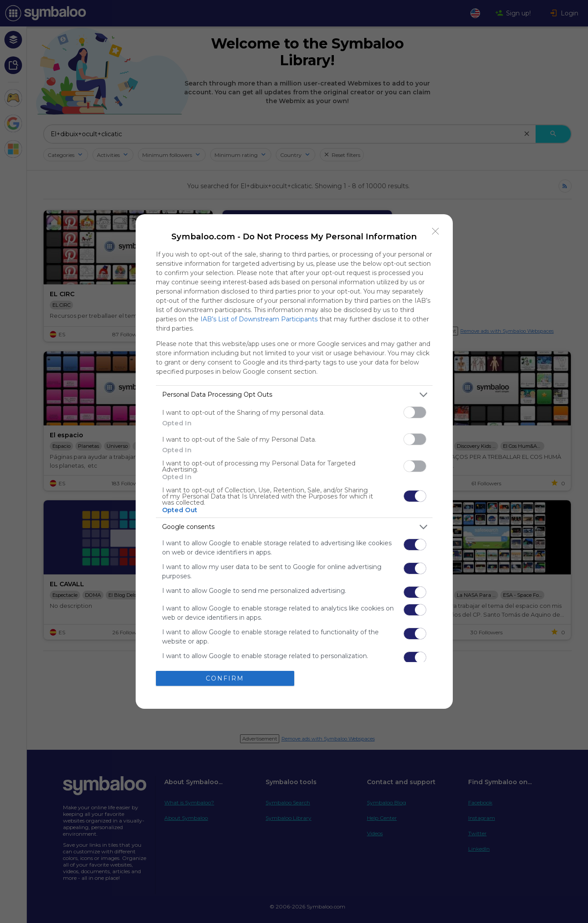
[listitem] (294, 395)
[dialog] (294, 461)
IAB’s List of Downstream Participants (259, 319)
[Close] (436, 231)
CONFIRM (225, 678)
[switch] (415, 412)
